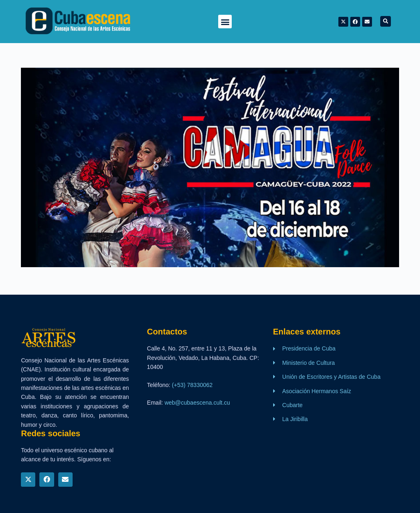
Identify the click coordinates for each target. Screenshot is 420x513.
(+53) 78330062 (192, 385)
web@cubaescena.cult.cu (197, 403)
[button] (225, 22)
